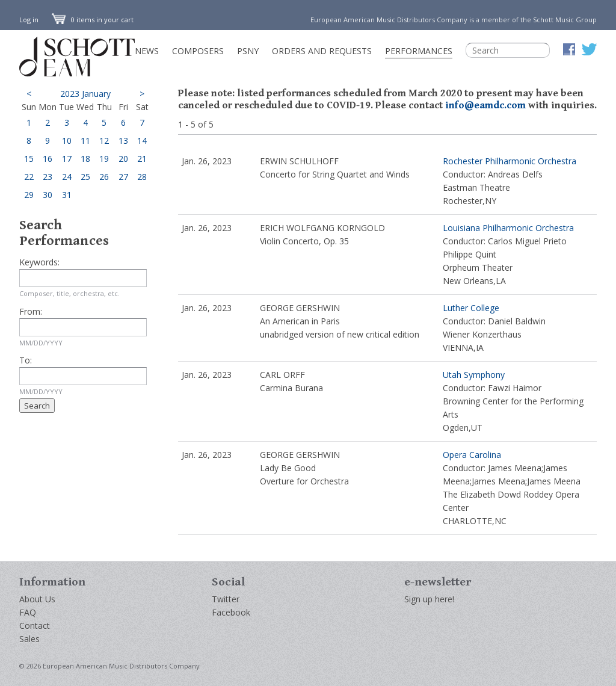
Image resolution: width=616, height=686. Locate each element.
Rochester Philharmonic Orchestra (510, 161)
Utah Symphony (474, 375)
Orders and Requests (322, 51)
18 (85, 159)
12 (104, 141)
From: (31, 311)
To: (26, 360)
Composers (198, 51)
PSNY (248, 51)
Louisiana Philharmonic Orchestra (508, 228)
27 (123, 177)
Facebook (231, 612)
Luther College (471, 308)
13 (123, 141)
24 (67, 177)
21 (142, 159)
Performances (419, 51)
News (147, 51)
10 (67, 141)
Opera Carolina (472, 455)
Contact (35, 626)
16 (48, 159)
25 (85, 177)
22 (29, 177)
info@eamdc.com (485, 105)
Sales (29, 639)
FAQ (28, 612)
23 (48, 177)
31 (67, 195)
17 (67, 159)
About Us (37, 599)
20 (123, 159)
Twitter (226, 599)
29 (29, 195)
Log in (29, 20)
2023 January (85, 94)
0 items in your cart (93, 20)
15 (29, 159)
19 (104, 159)
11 (85, 141)
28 (142, 177)
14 (142, 141)
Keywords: (39, 262)
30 (48, 195)
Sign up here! (429, 599)
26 (104, 177)
